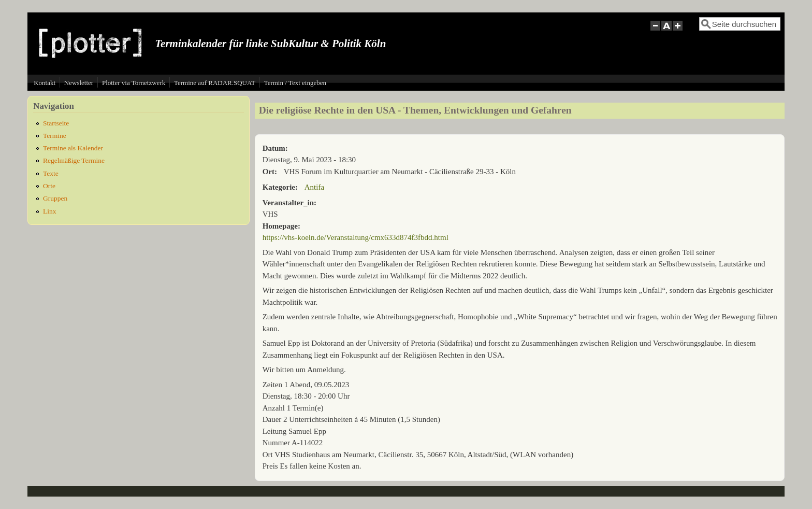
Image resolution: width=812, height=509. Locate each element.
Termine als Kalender (73, 148)
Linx (50, 211)
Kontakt (45, 83)
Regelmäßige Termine (74, 160)
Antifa (314, 187)
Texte (51, 173)
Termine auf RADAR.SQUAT (215, 83)
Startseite (56, 123)
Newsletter (79, 83)
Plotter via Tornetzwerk (134, 83)
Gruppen (55, 198)
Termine (55, 136)
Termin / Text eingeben (295, 83)
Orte (49, 186)
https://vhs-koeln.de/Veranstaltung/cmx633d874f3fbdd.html (356, 237)
